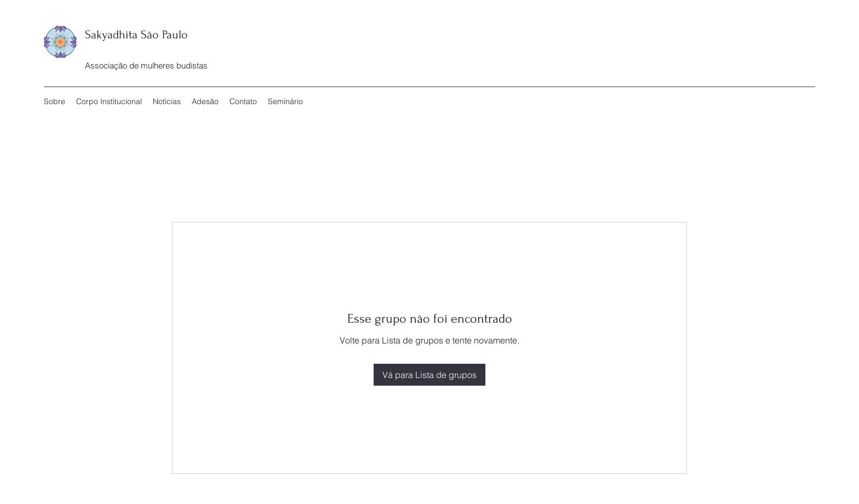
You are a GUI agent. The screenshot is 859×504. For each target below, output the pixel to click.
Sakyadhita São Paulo (136, 35)
